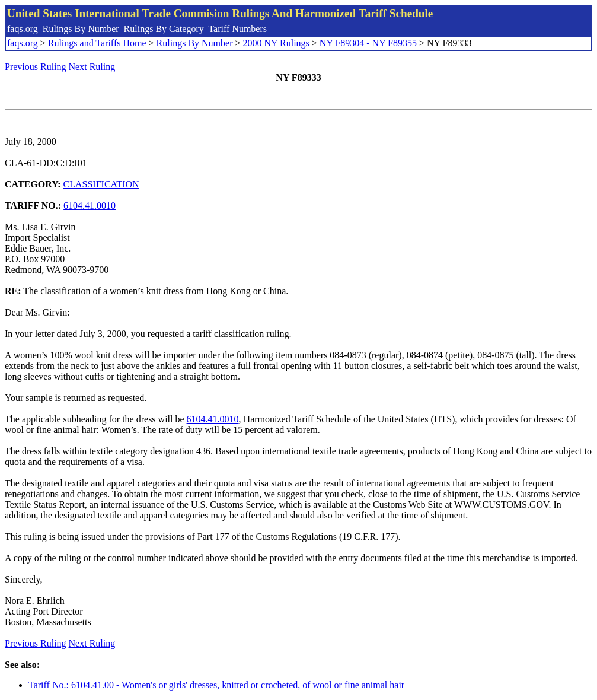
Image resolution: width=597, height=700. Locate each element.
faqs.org (23, 29)
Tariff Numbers (237, 29)
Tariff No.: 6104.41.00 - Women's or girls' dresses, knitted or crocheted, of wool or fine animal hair (216, 685)
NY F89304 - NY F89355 (368, 43)
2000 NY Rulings (276, 43)
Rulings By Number (81, 29)
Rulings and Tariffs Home (97, 43)
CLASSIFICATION (101, 184)
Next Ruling (92, 67)
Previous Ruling (36, 67)
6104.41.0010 (90, 206)
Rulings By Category (164, 29)
